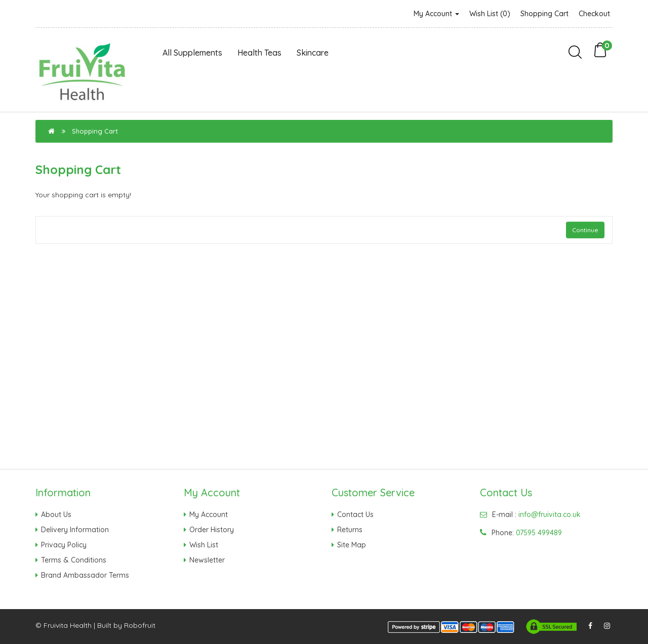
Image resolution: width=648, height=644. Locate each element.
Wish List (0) (490, 14)
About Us (56, 514)
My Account (436, 14)
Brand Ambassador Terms (85, 575)
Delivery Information (75, 530)
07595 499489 (539, 533)
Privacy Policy (64, 545)
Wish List (204, 545)
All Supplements (192, 53)
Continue (585, 230)
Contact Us (355, 514)
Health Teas (259, 53)
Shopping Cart (544, 14)
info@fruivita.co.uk (550, 514)
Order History (212, 530)
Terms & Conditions (74, 560)
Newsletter (207, 560)
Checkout (594, 14)
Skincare (313, 53)
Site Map (352, 545)
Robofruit (140, 625)
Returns (350, 530)
